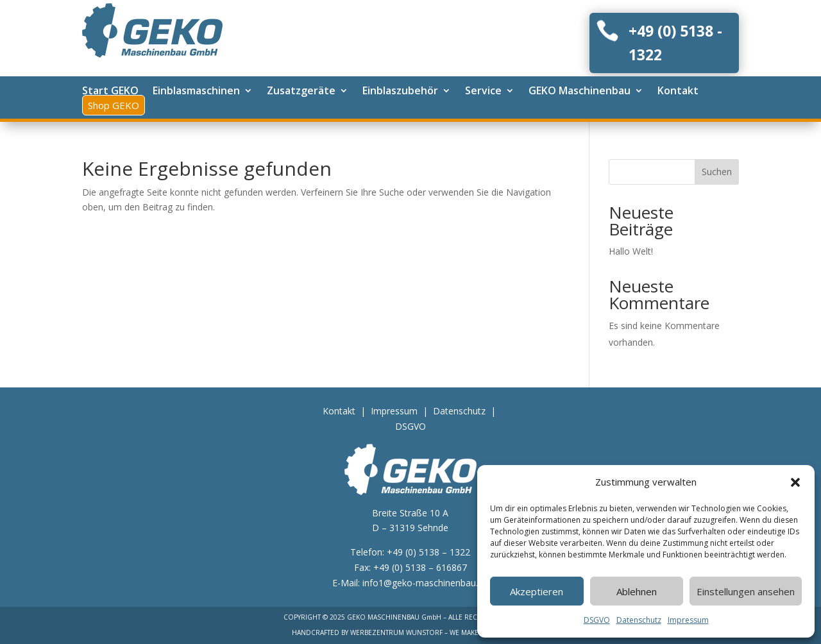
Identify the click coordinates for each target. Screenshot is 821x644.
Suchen (717, 172)
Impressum (688, 620)
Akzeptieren (537, 591)
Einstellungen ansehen (746, 591)
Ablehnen (637, 591)
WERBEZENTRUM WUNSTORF (396, 632)
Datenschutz (639, 620)
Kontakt (339, 411)
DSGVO (597, 620)
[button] (795, 482)
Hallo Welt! (631, 251)
